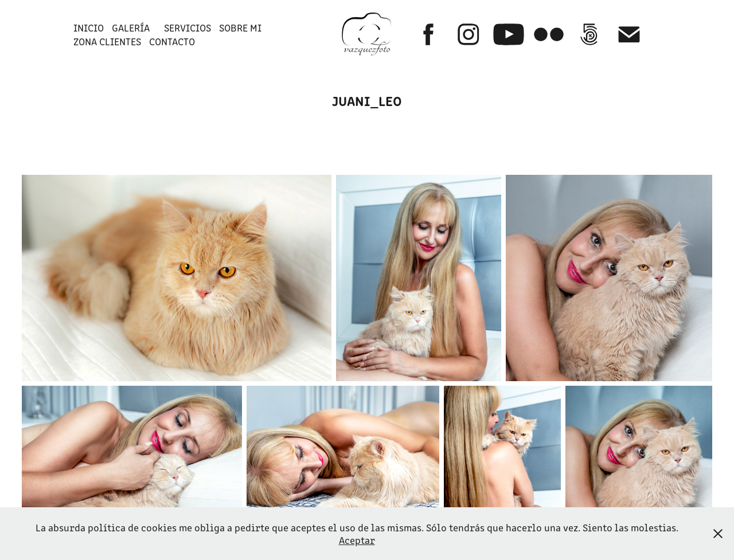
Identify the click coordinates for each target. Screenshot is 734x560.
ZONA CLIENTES (107, 41)
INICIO (89, 28)
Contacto (172, 41)
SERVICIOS (188, 28)
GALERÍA (131, 28)
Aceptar (357, 540)
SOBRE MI (240, 28)
